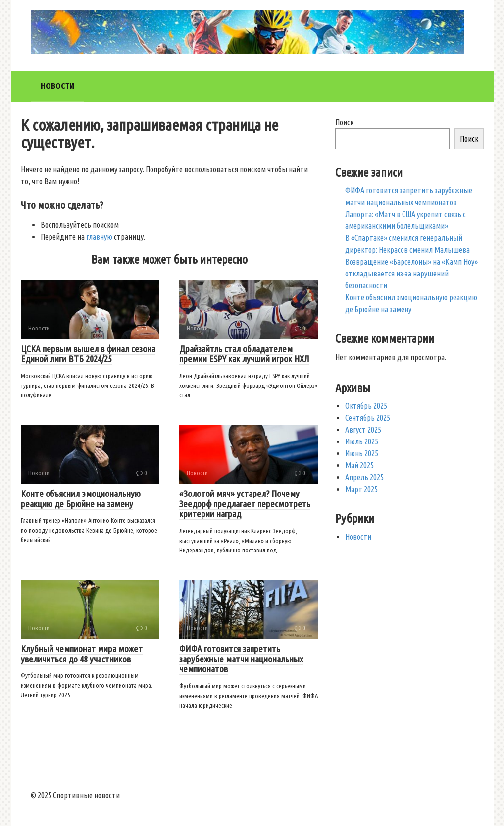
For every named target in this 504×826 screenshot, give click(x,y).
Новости (57, 86)
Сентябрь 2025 (368, 418)
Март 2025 (361, 489)
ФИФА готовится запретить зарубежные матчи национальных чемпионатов (241, 659)
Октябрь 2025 (366, 406)
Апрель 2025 (364, 477)
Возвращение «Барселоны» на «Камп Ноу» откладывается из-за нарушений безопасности (411, 274)
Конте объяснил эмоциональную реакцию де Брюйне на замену (81, 499)
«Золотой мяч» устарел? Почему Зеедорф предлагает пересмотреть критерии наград (245, 504)
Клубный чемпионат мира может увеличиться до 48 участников (82, 654)
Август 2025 (363, 430)
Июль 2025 (362, 441)
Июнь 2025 (362, 453)
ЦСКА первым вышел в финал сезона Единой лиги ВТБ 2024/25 (88, 354)
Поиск (344, 122)
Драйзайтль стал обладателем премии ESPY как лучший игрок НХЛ (244, 354)
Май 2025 (359, 465)
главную (99, 237)
